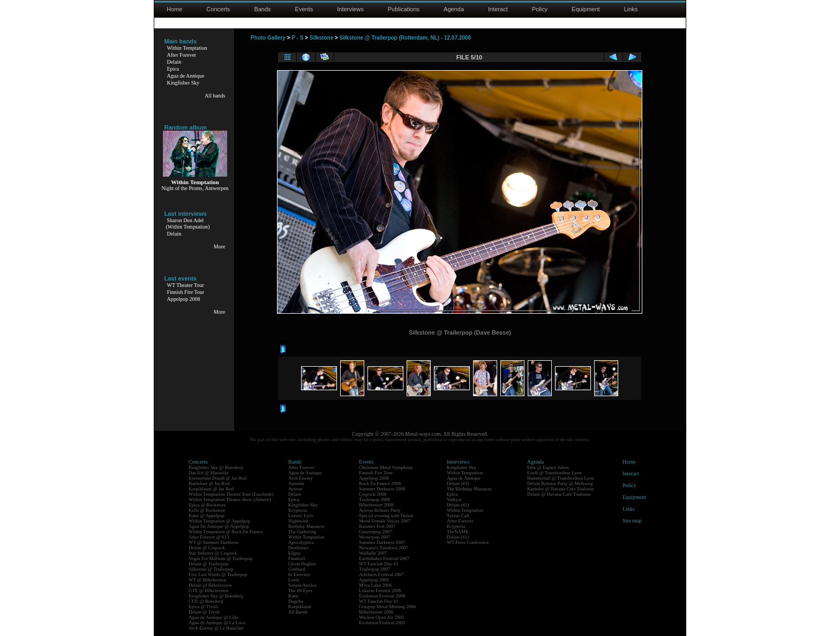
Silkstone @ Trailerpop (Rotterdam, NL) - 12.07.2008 (405, 38)
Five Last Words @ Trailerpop (218, 574)
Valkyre (454, 499)
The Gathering (302, 532)
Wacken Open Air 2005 (382, 617)
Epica (173, 69)
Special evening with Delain (386, 516)
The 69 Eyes (300, 590)
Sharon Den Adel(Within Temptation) (188, 224)
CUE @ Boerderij (206, 601)
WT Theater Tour (186, 285)
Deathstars (298, 548)
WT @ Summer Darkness (213, 542)
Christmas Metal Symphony (386, 467)
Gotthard (297, 569)
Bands (262, 9)
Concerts (218, 9)
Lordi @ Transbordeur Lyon (554, 473)
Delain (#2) (458, 505)
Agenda (454, 9)
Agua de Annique (186, 76)
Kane (293, 596)
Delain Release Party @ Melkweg (560, 483)
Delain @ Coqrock (207, 548)
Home (174, 9)
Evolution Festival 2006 (382, 596)
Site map (632, 521)
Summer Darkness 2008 (382, 489)
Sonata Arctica (302, 585)
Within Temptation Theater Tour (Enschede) (231, 494)
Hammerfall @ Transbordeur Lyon (561, 478)
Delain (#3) (458, 483)
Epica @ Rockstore (207, 505)
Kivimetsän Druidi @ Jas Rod (217, 478)
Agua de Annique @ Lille (213, 617)
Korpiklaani (300, 607)
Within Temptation (187, 48)
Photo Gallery (268, 38)
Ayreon (295, 489)
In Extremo (299, 574)
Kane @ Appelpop (207, 516)
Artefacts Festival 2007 (381, 574)
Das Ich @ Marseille (209, 473)
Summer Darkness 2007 (382, 542)
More (220, 247)
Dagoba (296, 601)
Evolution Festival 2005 (382, 623)
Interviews (350, 9)
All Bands (298, 612)
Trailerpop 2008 (374, 499)
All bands (215, 96)
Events (304, 9)
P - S (297, 38)
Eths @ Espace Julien (548, 467)
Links (631, 9)
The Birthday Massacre (469, 489)
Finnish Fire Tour (186, 292)
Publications (404, 9)
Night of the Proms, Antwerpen (195, 188)
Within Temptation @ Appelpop (219, 521)
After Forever (182, 55)
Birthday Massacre (306, 526)
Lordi (294, 580)
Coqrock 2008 (373, 494)
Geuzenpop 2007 (375, 532)
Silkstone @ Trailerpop (211, 569)
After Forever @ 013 (209, 537)
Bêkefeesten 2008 (376, 505)
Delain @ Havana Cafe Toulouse (559, 494)
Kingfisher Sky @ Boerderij (216, 467)
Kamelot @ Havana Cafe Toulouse (561, 489)
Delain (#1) (458, 537)
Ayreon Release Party (380, 510)
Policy (540, 9)
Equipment (586, 9)
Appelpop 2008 (184, 299)
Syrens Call (458, 516)
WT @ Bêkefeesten (208, 580)
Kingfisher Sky (183, 83)
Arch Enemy (301, 478)
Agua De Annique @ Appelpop (219, 526)
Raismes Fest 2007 (377, 526)
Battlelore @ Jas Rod (209, 483)
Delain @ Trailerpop (208, 564)
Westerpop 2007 (375, 537)
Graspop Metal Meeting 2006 (387, 607)
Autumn (296, 483)
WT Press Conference (468, 542)
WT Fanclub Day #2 (379, 564)
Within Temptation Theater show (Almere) (230, 499)
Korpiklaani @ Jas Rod (211, 489)
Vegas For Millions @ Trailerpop (220, 558)
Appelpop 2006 (374, 580)
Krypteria (297, 510)
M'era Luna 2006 (376, 585)
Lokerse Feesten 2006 (380, 590)
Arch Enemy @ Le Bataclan (216, 628)
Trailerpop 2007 (374, 569)
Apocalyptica (301, 542)
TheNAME (458, 532)
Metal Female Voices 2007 (385, 521)
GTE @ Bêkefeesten (208, 590)
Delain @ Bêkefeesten (210, 585)
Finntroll (297, 558)
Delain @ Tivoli (204, 612)
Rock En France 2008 (380, 483)
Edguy (295, 553)
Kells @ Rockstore (207, 510)
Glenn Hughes (302, 564)
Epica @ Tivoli (203, 607)
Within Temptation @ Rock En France (226, 532)
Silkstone (321, 38)
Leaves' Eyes (301, 516)
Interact (498, 9)
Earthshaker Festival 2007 (384, 558)
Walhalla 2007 (373, 553)
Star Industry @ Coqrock (213, 553)
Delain (174, 62)
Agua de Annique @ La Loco (217, 623)
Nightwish (298, 521)
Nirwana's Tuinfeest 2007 (384, 548)
